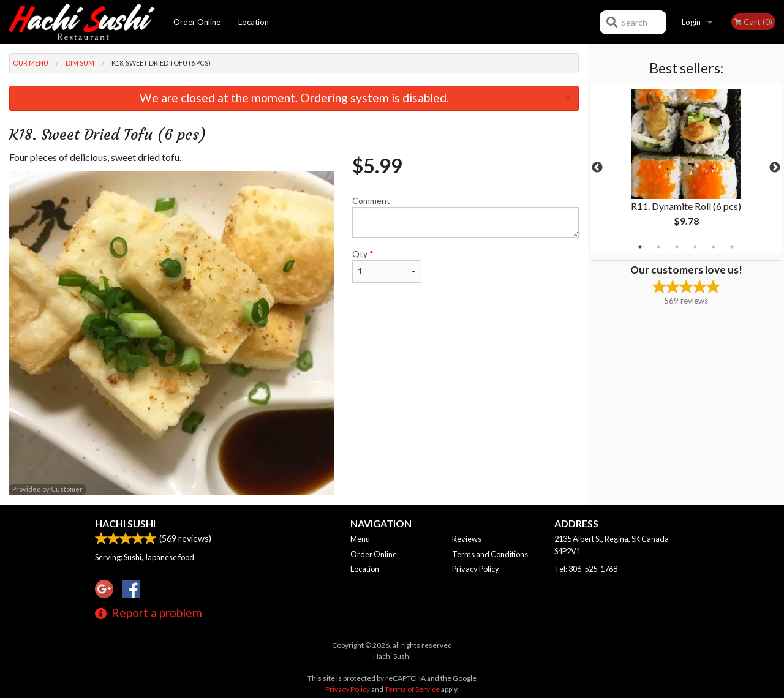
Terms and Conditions (490, 554)
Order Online (197, 22)
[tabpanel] (686, 168)
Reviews (467, 539)
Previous (597, 168)
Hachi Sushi (125, 523)
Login (691, 22)
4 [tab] (695, 247)
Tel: (586, 569)
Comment (466, 216)
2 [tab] (658, 247)
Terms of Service (412, 689)
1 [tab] (640, 247)
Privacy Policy (476, 569)
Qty (387, 266)
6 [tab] (732, 247)
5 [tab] (714, 247)
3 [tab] (677, 247)
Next (775, 168)
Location (254, 22)
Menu (360, 539)
